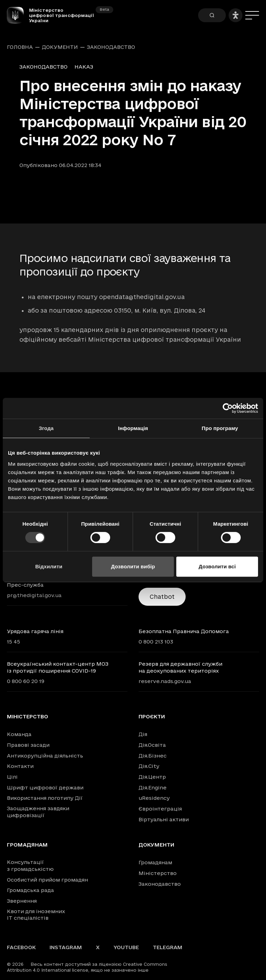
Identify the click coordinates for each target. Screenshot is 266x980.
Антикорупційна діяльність (45, 756)
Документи (60, 47)
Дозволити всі (217, 566)
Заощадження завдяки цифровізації (38, 812)
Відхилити (49, 566)
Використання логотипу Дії (45, 798)
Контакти (20, 766)
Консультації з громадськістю (30, 865)
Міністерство (28, 717)
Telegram (168, 947)
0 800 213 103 (156, 642)
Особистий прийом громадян (47, 880)
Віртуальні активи (164, 819)
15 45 (14, 642)
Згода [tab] (46, 428)
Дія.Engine (153, 787)
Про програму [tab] (220, 428)
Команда (19, 734)
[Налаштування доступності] (236, 15)
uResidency (154, 798)
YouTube (126, 947)
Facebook (21, 947)
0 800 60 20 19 (26, 681)
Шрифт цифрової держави (45, 787)
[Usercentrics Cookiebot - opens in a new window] (228, 408)
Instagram (66, 947)
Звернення (22, 901)
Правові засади (28, 745)
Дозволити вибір (133, 566)
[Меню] (252, 15)
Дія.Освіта (152, 745)
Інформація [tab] (133, 428)
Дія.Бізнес (153, 756)
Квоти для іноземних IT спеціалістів (36, 915)
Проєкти (152, 717)
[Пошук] (212, 15)
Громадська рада (30, 890)
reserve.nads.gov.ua (165, 681)
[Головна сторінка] (18, 15)
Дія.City (149, 766)
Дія (143, 734)
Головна (20, 47)
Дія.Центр (152, 777)
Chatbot (162, 597)
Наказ (84, 67)
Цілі (12, 777)
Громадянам (27, 845)
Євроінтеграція (160, 809)
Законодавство (111, 47)
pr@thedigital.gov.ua (34, 595)
